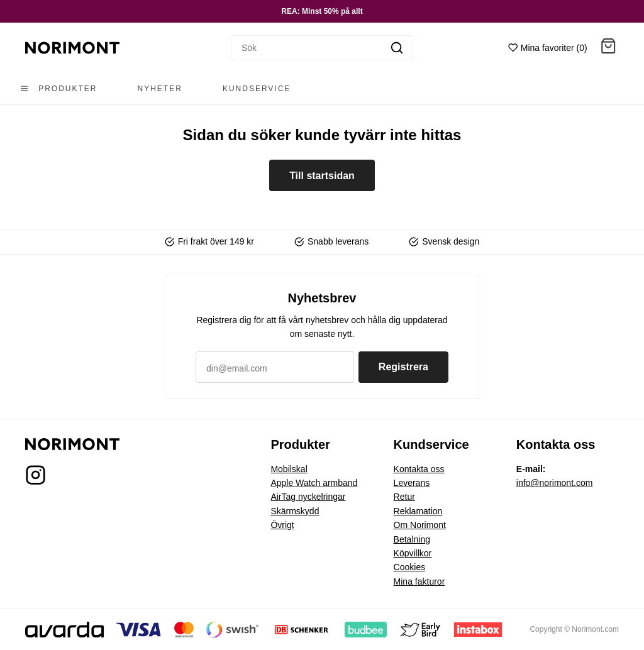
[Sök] (306, 48)
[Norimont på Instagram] (36, 479)
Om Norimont (420, 525)
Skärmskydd (295, 511)
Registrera (403, 367)
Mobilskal (289, 469)
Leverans (412, 483)
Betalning (412, 539)
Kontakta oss (419, 469)
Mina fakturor (419, 581)
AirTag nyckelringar (308, 497)
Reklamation (418, 511)
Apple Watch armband (314, 483)
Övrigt (282, 525)
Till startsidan (322, 176)
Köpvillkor (413, 553)
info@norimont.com (555, 483)
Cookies (410, 567)
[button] (608, 48)
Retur (404, 497)
